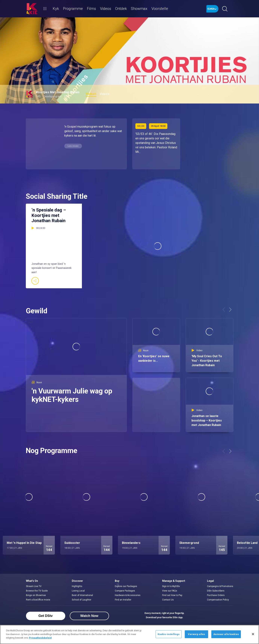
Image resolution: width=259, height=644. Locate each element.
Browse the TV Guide (37, 591)
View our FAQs (170, 591)
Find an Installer (123, 600)
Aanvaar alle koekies (226, 634)
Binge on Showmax (36, 595)
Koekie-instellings (169, 634)
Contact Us (168, 600)
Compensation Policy (218, 600)
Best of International (82, 595)
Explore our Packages (126, 586)
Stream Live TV (34, 586)
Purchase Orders (216, 595)
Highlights (77, 586)
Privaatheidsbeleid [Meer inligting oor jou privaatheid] (40, 638)
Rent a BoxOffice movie (38, 600)
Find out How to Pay (172, 595)
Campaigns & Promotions (220, 586)
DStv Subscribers (216, 591)
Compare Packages (125, 591)
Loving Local (78, 591)
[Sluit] (253, 634)
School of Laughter (82, 600)
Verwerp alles (196, 634)
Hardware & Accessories (128, 595)
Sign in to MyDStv (171, 586)
